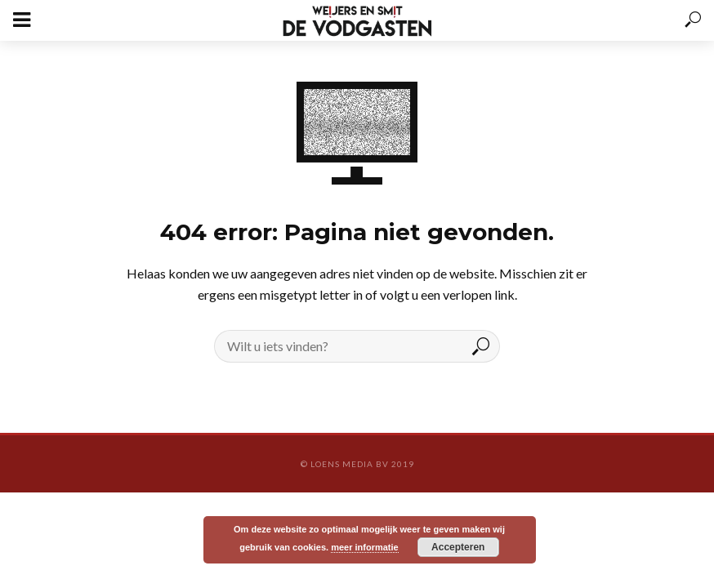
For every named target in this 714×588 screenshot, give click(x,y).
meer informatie (365, 547)
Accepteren (458, 547)
